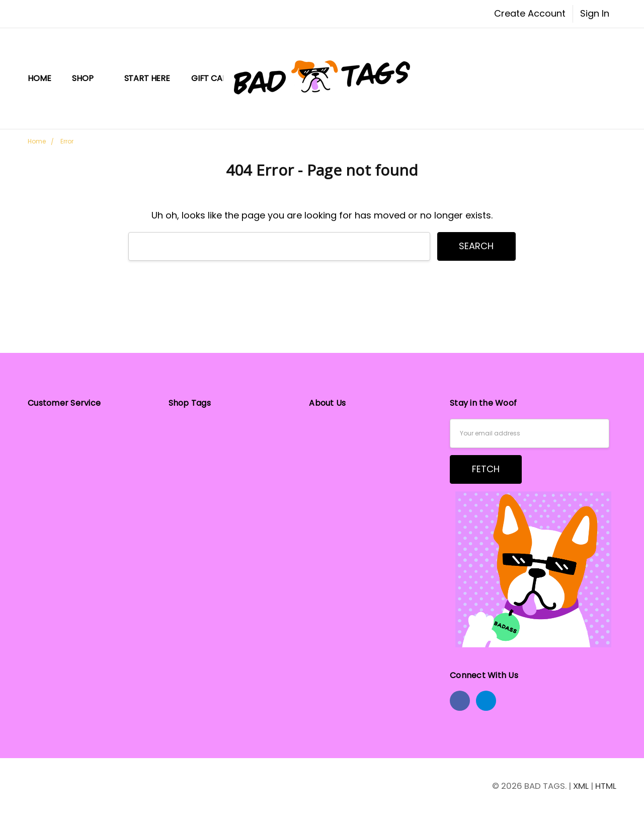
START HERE (147, 78)
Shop (87, 78)
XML (581, 786)
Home (39, 78)
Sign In (595, 13)
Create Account (530, 13)
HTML (606, 786)
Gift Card (212, 78)
